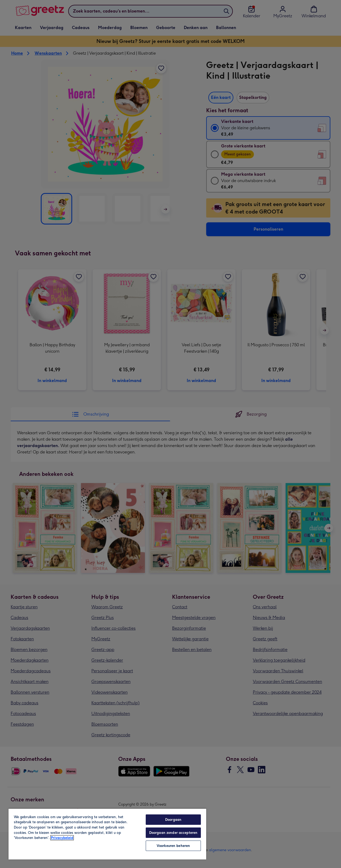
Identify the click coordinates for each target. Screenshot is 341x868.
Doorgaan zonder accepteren (173, 833)
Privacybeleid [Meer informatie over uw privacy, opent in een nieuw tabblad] (62, 838)
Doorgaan (173, 820)
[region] (107, 834)
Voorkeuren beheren (173, 846)
